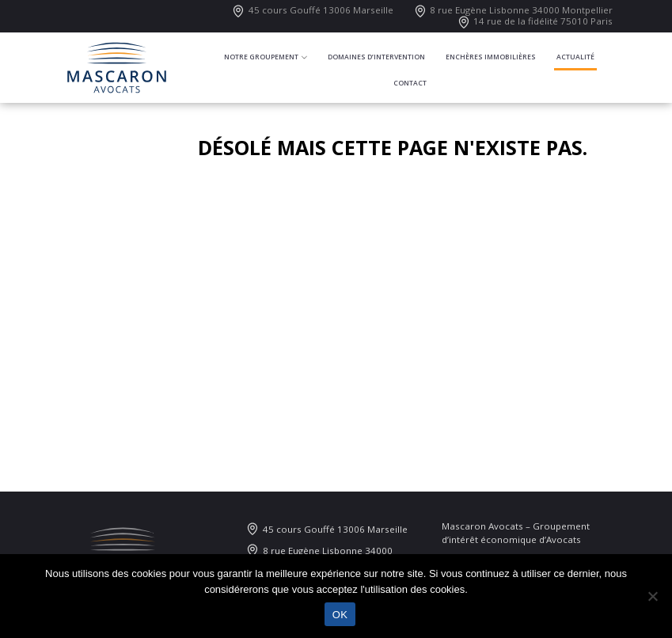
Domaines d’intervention (376, 57)
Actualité (575, 57)
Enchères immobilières (491, 57)
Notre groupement (261, 57)
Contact (410, 83)
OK (340, 615)
